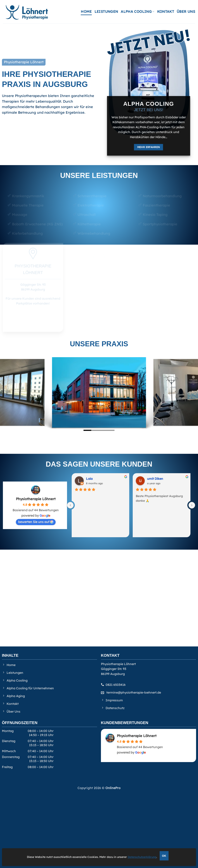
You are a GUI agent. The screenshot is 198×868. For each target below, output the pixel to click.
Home (86, 12)
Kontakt (166, 12)
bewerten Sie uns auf (36, 522)
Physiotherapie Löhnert (36, 499)
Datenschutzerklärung (142, 857)
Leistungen (106, 12)
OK (164, 856)
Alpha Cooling (137, 12)
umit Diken (155, 479)
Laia (89, 479)
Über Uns (186, 12)
